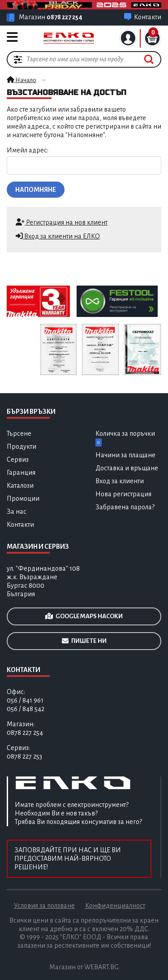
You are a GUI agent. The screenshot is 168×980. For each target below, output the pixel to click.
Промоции (23, 499)
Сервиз (18, 460)
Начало (22, 80)
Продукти (22, 447)
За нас (17, 512)
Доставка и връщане (127, 468)
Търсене (19, 434)
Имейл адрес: (28, 150)
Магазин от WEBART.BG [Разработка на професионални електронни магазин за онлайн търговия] (84, 967)
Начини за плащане (125, 455)
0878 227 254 (65, 17)
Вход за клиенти (120, 481)
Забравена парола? (125, 507)
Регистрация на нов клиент (62, 222)
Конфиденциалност (115, 906)
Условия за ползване (44, 906)
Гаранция (21, 473)
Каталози (20, 486)
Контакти (20, 525)
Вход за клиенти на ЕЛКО (58, 236)
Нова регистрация (123, 494)
